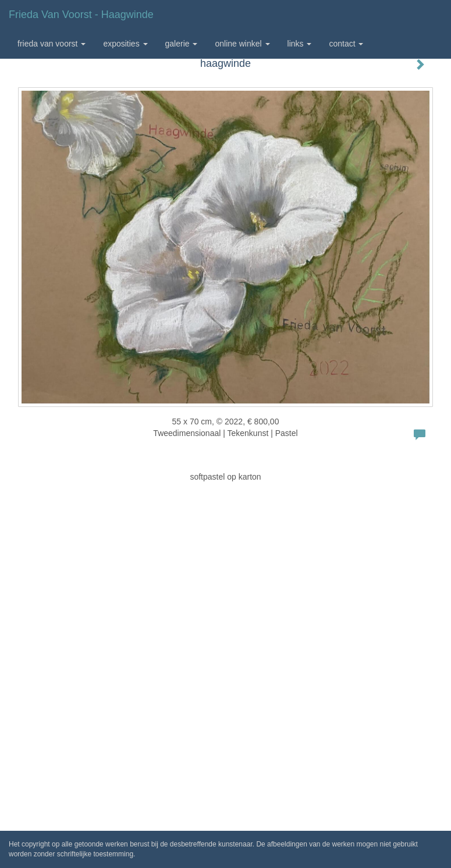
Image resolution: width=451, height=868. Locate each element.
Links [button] (300, 44)
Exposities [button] (125, 44)
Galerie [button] (182, 44)
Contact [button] (346, 44)
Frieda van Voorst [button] (52, 44)
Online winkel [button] (242, 44)
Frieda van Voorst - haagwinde (81, 15)
